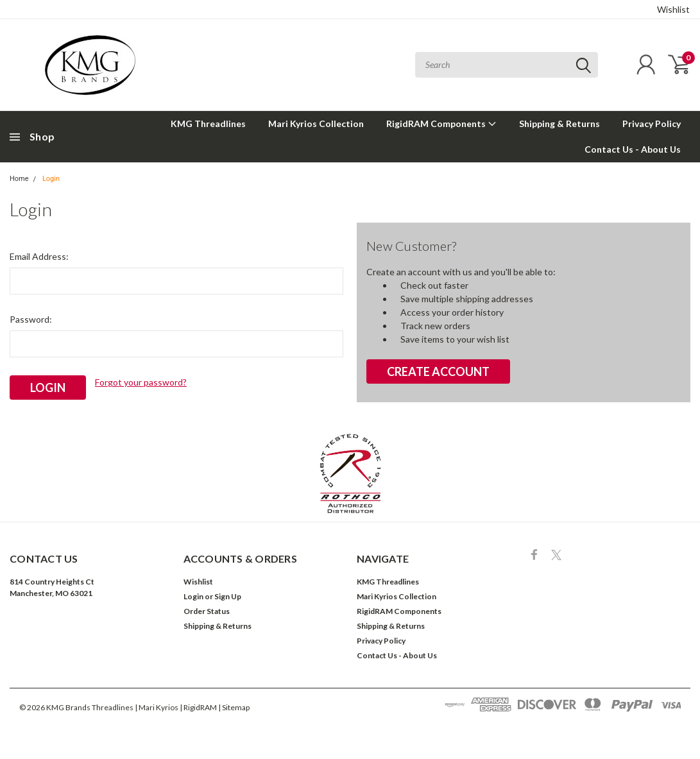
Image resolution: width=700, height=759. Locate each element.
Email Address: (39, 256)
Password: (31, 319)
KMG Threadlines (208, 124)
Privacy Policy (652, 124)
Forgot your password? (141, 382)
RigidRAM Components (441, 124)
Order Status (207, 611)
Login (51, 179)
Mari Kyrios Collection (316, 124)
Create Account (438, 371)
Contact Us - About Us (633, 149)
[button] (350, 473)
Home (19, 179)
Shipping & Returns (559, 124)
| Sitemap (234, 707)
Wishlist (673, 9)
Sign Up (228, 596)
